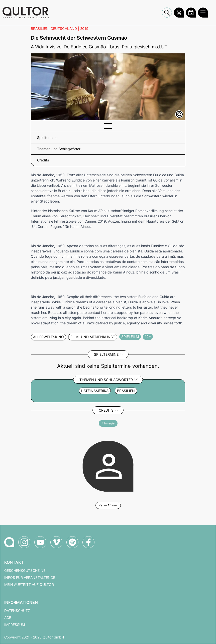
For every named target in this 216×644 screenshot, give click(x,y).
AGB (8, 618)
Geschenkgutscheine (25, 571)
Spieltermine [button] (47, 138)
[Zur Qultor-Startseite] (9, 542)
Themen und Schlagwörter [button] (59, 149)
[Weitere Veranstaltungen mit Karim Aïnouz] (108, 466)
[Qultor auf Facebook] (88, 542)
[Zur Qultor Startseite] (26, 13)
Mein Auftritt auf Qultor (29, 585)
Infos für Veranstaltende (30, 578)
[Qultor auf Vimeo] (56, 542)
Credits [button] (43, 160)
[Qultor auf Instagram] (24, 542)
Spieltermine (106, 354)
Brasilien (126, 391)
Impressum (15, 625)
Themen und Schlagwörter (106, 380)
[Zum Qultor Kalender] (191, 13)
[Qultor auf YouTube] (40, 542)
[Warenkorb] (179, 13)
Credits (106, 410)
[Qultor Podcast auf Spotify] (72, 542)
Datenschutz (17, 611)
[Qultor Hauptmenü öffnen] (203, 13)
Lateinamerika (95, 391)
